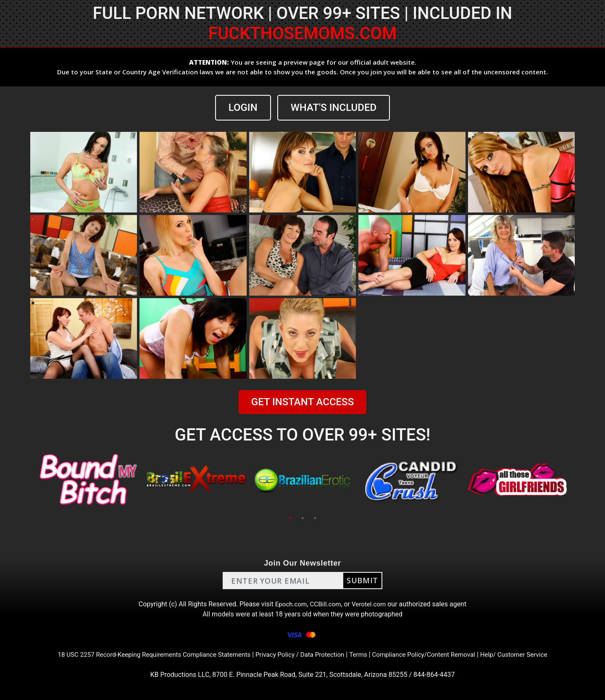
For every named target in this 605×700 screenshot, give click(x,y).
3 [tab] (315, 518)
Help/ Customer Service (525, 654)
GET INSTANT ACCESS (302, 402)
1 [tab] (290, 518)
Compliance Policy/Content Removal (430, 654)
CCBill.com (325, 604)
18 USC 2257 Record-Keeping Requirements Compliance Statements (146, 654)
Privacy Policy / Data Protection (300, 654)
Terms (362, 654)
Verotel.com (371, 604)
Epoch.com (289, 604)
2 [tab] (302, 518)
